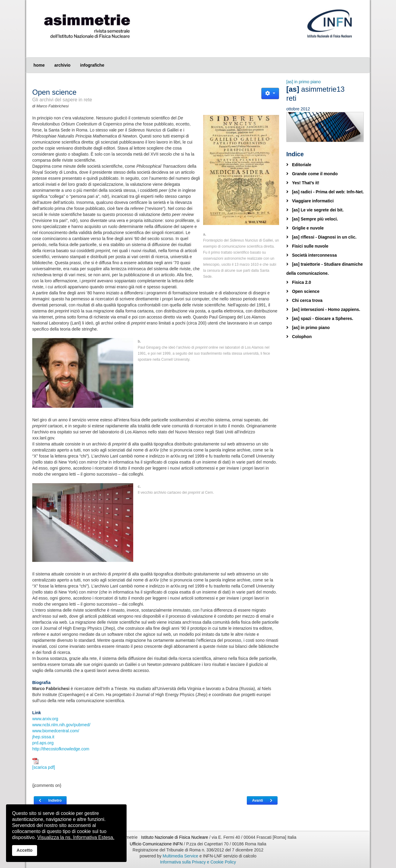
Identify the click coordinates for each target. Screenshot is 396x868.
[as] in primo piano (303, 82)
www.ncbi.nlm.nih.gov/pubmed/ (61, 725)
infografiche (92, 65)
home (39, 65)
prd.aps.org (43, 743)
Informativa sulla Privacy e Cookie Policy (198, 862)
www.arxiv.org (45, 719)
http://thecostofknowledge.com (61, 749)
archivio (62, 65)
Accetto (25, 850)
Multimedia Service (181, 856)
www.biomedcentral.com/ (56, 731)
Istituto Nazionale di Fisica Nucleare (175, 837)
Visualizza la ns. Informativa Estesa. (76, 837)
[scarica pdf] (44, 764)
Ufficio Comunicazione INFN (156, 844)
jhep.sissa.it (43, 737)
